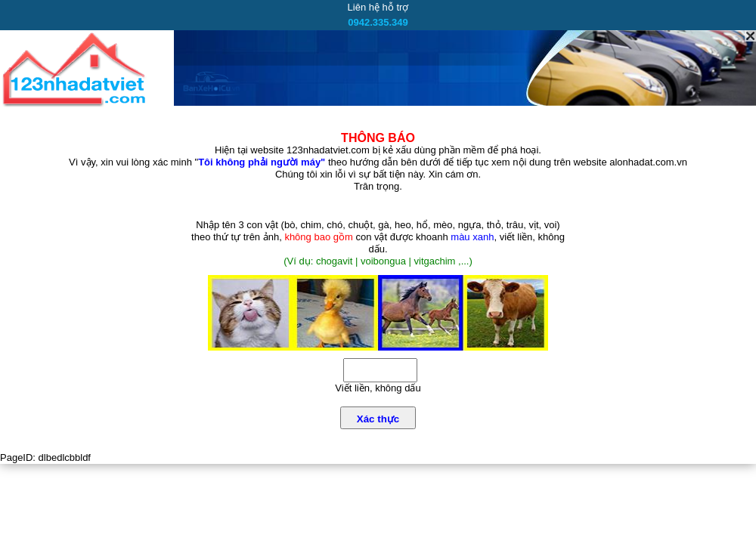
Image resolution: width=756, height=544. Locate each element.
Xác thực (378, 419)
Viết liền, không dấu (378, 388)
